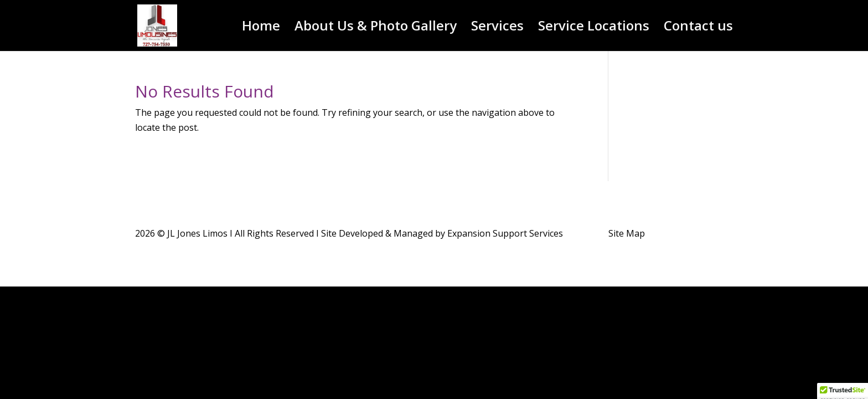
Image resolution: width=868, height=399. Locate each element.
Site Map (627, 233)
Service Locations (594, 28)
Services (497, 28)
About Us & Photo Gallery (376, 28)
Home (261, 28)
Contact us (698, 28)
